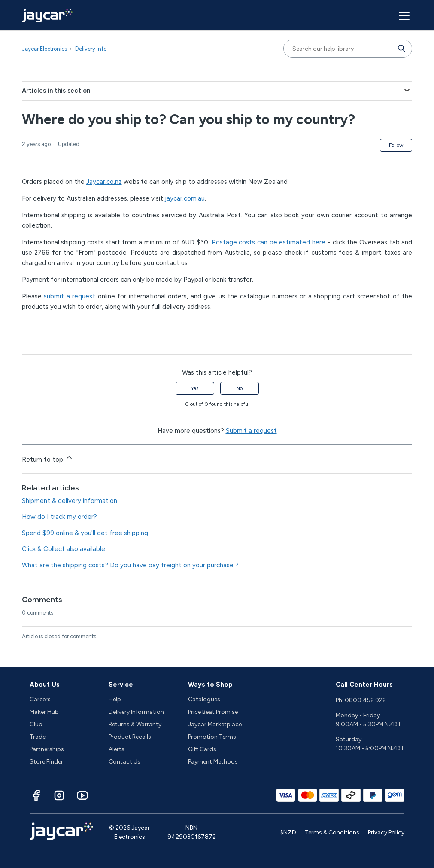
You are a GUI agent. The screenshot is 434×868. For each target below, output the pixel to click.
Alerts (117, 749)
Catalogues (204, 699)
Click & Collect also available (64, 549)
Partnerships (47, 749)
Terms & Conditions (332, 833)
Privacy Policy (386, 833)
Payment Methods (213, 762)
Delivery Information (136, 712)
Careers (40, 699)
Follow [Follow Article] (396, 145)
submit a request (70, 296)
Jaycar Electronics (44, 49)
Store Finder (46, 762)
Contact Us (124, 762)
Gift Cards (202, 749)
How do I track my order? (59, 517)
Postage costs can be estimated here (270, 242)
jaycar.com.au (185, 198)
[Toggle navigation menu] (403, 15)
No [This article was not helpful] (239, 388)
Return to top (48, 458)
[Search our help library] (339, 49)
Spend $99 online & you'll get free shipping (85, 533)
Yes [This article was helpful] (195, 388)
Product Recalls (130, 737)
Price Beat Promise (213, 712)
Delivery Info (91, 49)
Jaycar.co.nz (104, 182)
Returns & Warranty (135, 724)
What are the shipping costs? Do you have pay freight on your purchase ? (130, 565)
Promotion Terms (212, 737)
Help (115, 699)
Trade (38, 737)
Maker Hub (44, 712)
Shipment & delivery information (70, 501)
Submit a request (251, 431)
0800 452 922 (365, 700)
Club (36, 724)
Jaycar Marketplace (215, 724)
